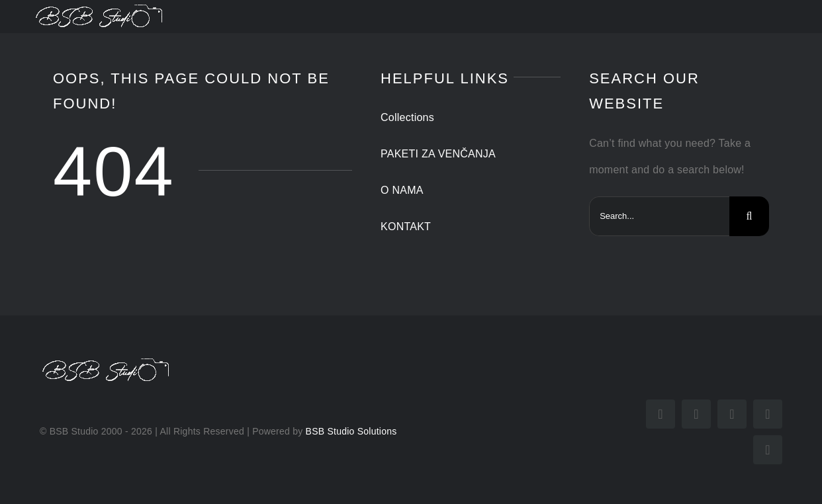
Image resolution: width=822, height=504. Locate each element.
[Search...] (659, 216)
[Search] (749, 216)
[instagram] (696, 414)
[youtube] (732, 414)
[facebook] (661, 414)
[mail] (768, 414)
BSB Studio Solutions (351, 431)
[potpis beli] (99, 6)
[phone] (768, 450)
